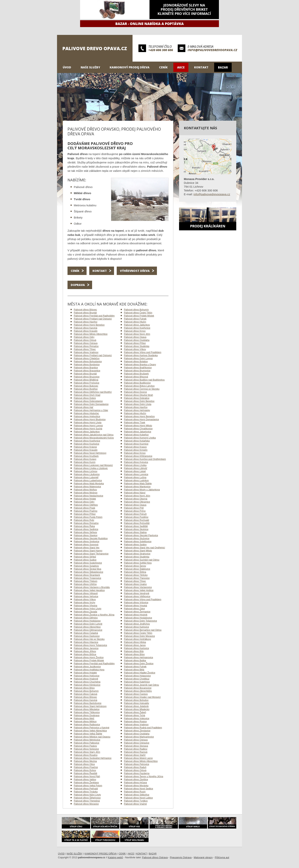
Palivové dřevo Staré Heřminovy (90, 706)
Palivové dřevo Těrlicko (136, 575)
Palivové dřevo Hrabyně (86, 679)
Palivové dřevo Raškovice (87, 725)
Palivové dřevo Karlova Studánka (141, 355)
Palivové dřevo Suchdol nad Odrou (142, 560)
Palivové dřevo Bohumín (136, 310)
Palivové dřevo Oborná (136, 499)
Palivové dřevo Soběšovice (138, 542)
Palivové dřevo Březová (136, 377)
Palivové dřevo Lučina (135, 477)
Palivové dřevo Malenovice (87, 487)
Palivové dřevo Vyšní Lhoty (88, 609)
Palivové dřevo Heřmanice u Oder (91, 410)
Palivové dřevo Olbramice (137, 502)
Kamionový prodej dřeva (130, 67)
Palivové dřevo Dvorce (135, 392)
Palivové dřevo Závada (85, 612)
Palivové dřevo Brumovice (137, 371)
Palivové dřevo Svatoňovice (88, 563)
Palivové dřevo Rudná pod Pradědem (143, 728)
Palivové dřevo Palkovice (86, 743)
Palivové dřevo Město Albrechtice (91, 334)
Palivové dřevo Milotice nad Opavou (92, 737)
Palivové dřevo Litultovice (87, 474)
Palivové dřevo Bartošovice (88, 703)
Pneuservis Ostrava (181, 857)
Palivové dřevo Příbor (135, 343)
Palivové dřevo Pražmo (86, 511)
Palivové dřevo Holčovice (87, 676)
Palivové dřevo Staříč (135, 755)
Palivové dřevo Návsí (135, 493)
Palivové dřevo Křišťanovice (138, 456)
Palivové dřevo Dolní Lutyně (88, 624)
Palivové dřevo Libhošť (136, 468)
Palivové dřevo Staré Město (138, 551)
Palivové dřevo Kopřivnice (137, 328)
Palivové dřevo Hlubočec (86, 413)
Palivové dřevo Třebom (86, 581)
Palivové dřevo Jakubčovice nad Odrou (94, 435)
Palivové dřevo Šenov (135, 566)
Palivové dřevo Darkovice (87, 636)
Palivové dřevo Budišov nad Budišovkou (144, 380)
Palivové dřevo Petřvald (86, 789)
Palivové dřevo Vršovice (136, 603)
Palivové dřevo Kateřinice (137, 682)
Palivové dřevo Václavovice (138, 587)
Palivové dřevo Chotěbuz (137, 679)
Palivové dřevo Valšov (85, 780)
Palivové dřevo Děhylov (86, 618)
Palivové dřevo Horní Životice (89, 657)
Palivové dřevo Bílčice (85, 654)
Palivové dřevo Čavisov (136, 694)
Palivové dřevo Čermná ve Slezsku (142, 389)
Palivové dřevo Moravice (86, 804)
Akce (181, 67)
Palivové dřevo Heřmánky (137, 410)
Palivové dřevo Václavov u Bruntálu (92, 587)
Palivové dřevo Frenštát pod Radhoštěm (94, 316)
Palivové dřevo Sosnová (86, 545)
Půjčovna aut (222, 857)
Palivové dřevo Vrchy (84, 603)
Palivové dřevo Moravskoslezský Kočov (94, 438)
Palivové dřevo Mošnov (86, 493)
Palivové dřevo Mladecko (137, 709)
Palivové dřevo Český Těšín (138, 313)
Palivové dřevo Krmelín (136, 450)
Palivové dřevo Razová (136, 752)
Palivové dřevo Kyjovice (136, 462)
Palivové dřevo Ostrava (86, 343)
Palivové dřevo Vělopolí (86, 593)
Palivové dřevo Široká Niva (87, 569)
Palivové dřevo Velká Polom (88, 786)
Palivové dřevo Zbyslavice (137, 731)
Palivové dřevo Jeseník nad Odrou (141, 685)
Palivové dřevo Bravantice (87, 371)
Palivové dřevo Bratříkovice (138, 368)
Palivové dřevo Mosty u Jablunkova (142, 490)
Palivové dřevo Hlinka (135, 642)
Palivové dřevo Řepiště (86, 773)
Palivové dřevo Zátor (134, 609)
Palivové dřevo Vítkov (135, 349)
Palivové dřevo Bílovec (85, 310)
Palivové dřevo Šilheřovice (87, 798)
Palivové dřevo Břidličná (86, 380)
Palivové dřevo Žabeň (135, 712)
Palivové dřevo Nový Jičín (137, 334)
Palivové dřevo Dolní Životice (139, 664)
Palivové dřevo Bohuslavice (88, 362)
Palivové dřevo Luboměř (86, 477)
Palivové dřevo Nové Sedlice (139, 789)
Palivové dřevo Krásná (85, 447)
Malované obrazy (203, 857)
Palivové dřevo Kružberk (86, 456)
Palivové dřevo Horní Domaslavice (141, 420)
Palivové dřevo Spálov (135, 545)
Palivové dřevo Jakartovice (138, 432)
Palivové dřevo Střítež (85, 557)
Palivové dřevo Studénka (137, 346)
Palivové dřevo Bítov (84, 688)
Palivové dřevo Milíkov (85, 722)
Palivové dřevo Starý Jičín (87, 752)
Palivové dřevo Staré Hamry (88, 551)
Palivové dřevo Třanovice (137, 578)
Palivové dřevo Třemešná (87, 801)
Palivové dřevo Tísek (135, 423)
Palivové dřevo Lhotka (135, 465)
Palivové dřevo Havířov (86, 322)
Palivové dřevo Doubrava (87, 715)
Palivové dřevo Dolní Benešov (139, 401)
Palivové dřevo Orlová (85, 340)
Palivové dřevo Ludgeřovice (88, 481)
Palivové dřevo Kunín (85, 462)
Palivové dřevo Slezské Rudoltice (91, 538)
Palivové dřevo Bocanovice (138, 688)
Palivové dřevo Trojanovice (87, 578)
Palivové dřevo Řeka (84, 526)
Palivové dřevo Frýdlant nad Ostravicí (93, 319)
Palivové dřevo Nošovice (86, 749)
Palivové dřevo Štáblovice (137, 569)
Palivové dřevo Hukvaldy (136, 703)
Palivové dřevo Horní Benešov (89, 325)
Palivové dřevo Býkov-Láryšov (139, 386)
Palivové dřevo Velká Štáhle (88, 734)
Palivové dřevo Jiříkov (85, 651)
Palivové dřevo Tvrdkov (136, 801)
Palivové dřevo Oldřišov (86, 505)
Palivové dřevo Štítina (135, 572)
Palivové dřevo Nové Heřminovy (90, 453)
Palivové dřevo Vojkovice (137, 719)
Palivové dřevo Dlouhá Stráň (138, 395)
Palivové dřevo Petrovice (137, 764)
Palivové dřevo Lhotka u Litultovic (91, 468)
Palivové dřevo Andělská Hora (89, 670)
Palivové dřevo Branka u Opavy (140, 365)
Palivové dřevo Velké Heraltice (89, 590)
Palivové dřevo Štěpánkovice (88, 572)
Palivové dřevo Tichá (135, 715)
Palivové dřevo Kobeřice (136, 435)
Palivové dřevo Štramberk (87, 575)
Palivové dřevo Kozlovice (86, 444)
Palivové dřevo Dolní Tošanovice (140, 621)
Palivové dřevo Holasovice (137, 676)
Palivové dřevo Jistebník (136, 706)
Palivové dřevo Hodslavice (87, 621)
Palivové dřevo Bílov (134, 654)
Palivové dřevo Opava (135, 337)
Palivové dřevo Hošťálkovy (137, 639)
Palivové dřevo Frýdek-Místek (139, 316)
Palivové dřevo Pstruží (135, 514)
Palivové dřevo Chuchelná (87, 682)
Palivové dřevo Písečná (86, 767)
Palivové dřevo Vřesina (86, 606)
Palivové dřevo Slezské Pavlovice (141, 535)
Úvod (67, 67)
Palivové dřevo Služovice (137, 538)
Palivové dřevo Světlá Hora (138, 563)
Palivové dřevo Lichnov (86, 471)
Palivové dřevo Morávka (136, 786)
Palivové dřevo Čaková (86, 694)
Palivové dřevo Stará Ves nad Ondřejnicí (144, 548)
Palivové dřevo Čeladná (86, 633)
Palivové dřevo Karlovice (136, 648)
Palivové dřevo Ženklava (86, 783)
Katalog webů (115, 857)
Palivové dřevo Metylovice (87, 740)
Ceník (163, 67)
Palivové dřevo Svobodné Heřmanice (93, 758)
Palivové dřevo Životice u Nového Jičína (94, 615)
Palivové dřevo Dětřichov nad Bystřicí (93, 392)
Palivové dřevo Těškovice (87, 712)
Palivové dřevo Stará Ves (87, 548)
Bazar (223, 67)
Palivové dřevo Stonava (136, 746)
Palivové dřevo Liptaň (135, 471)
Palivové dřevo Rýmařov (86, 346)
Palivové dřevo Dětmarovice (88, 630)
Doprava (78, 285)
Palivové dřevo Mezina (85, 761)
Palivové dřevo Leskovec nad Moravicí (93, 465)
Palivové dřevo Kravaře (86, 331)
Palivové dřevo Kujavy (85, 459)
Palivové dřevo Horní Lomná (88, 426)
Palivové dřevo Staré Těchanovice (91, 554)
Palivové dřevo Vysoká (135, 606)
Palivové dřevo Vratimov (86, 352)
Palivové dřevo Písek (84, 508)
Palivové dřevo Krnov (135, 331)
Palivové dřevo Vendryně (137, 593)
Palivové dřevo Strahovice (137, 554)
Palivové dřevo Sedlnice (86, 529)
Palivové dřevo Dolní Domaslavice (91, 404)
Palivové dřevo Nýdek (85, 499)
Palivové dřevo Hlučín (135, 322)
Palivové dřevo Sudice (85, 560)
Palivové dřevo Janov (135, 645)
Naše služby (90, 67)
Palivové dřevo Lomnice (136, 474)
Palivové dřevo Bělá (134, 670)
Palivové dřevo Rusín (135, 792)
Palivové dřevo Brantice (86, 368)
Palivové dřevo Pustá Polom (88, 517)
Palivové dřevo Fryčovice (86, 383)
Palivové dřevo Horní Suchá (88, 429)
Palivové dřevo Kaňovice (136, 627)
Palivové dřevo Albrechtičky (138, 691)
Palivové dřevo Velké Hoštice (139, 590)
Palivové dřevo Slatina (135, 532)
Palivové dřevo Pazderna (137, 773)
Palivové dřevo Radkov (136, 749)
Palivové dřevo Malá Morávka (89, 484)
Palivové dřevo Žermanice (137, 612)
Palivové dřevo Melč (84, 719)
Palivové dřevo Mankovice (137, 487)
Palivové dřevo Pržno (135, 511)
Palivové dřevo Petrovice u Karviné (92, 728)
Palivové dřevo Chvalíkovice (138, 429)
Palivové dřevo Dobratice (137, 398)
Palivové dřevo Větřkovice (137, 596)
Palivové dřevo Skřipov (85, 532)
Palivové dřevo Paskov (85, 746)
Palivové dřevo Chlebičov (87, 358)
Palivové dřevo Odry (84, 337)
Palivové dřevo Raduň (135, 767)
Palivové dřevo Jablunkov (137, 325)
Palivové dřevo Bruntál (85, 313)
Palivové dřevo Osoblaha (137, 340)
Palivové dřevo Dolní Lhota (138, 404)
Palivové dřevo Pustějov (136, 517)
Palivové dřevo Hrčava (135, 783)
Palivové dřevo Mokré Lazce (138, 758)
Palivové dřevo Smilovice (86, 542)
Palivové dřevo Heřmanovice (139, 657)
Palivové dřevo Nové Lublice (138, 798)
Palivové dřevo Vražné (135, 804)
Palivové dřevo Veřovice (86, 596)
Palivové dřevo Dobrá (85, 398)
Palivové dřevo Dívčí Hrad (87, 395)
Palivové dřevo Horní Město (138, 426)
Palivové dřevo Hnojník (136, 615)
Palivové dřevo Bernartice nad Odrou (143, 630)
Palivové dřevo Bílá (134, 651)
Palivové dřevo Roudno (86, 755)
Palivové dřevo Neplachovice (88, 496)
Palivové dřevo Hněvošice (87, 416)
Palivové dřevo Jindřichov (137, 624)
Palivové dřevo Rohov (85, 770)
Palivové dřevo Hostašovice (138, 618)
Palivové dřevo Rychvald (136, 520)
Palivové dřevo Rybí (84, 520)
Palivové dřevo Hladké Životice (140, 673)
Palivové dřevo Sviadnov (86, 566)
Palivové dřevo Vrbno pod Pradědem (143, 352)
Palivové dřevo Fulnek (135, 319)
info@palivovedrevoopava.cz (212, 50)
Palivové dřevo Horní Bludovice (90, 420)
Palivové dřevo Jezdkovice (87, 667)
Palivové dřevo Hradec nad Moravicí (142, 697)
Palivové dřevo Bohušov (136, 700)
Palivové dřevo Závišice (136, 780)
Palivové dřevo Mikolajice (87, 709)
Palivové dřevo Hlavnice (86, 642)
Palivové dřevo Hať (84, 407)
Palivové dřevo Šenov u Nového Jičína (143, 776)
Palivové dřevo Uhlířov (85, 584)
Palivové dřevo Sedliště (136, 526)
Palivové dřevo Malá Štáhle (138, 484)
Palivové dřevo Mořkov (85, 490)
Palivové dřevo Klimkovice (87, 685)
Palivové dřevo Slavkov (86, 535)
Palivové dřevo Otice (84, 764)
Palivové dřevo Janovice (86, 648)
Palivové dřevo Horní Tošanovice (90, 645)
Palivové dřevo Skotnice (136, 529)
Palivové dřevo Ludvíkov (136, 481)
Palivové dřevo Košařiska (137, 441)
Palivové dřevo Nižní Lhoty (87, 795)
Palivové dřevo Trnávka (86, 792)
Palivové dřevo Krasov (135, 447)
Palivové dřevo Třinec (85, 349)
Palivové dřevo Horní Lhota (88, 423)
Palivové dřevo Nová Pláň (87, 776)
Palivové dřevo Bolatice (136, 362)
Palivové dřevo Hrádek (85, 673)
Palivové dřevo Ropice (135, 722)
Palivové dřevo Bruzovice (87, 377)
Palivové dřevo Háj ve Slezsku (89, 639)
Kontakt (201, 67)
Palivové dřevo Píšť (134, 508)
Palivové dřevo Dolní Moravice (139, 636)
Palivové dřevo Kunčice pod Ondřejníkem (145, 459)
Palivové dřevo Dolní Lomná (138, 358)
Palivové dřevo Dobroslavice (88, 401)
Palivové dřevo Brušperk (136, 374)
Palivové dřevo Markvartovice (139, 737)
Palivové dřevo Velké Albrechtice (90, 731)
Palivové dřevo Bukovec (86, 386)
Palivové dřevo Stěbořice (137, 795)
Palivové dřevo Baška (135, 661)
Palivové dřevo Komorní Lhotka (140, 438)
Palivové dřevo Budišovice (137, 383)
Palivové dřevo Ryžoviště (137, 523)
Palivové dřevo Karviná (86, 328)
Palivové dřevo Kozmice (136, 444)
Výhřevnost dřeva (135, 271)
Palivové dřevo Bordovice (87, 365)
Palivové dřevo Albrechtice (87, 627)
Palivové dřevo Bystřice (86, 389)
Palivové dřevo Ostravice (137, 743)
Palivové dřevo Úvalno (135, 584)
